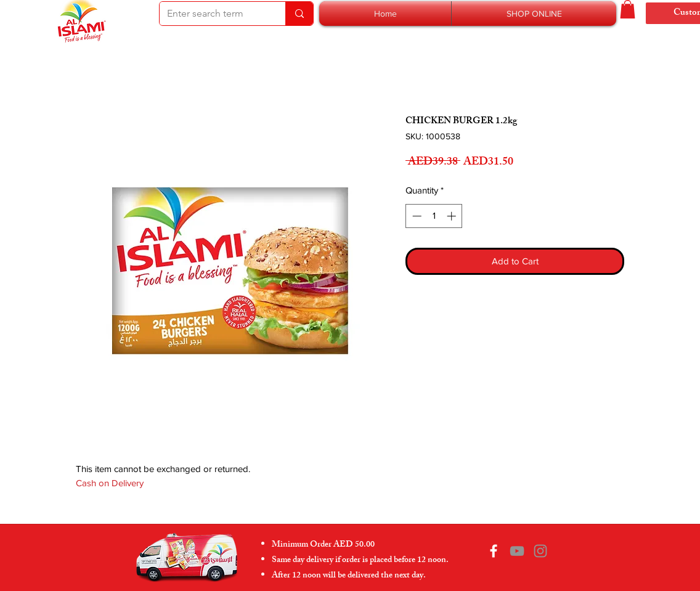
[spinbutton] (434, 216)
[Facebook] (494, 551)
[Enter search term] (213, 14)
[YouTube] (517, 551)
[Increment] (453, 216)
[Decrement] (416, 216)
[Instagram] (540, 551)
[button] (534, 14)
